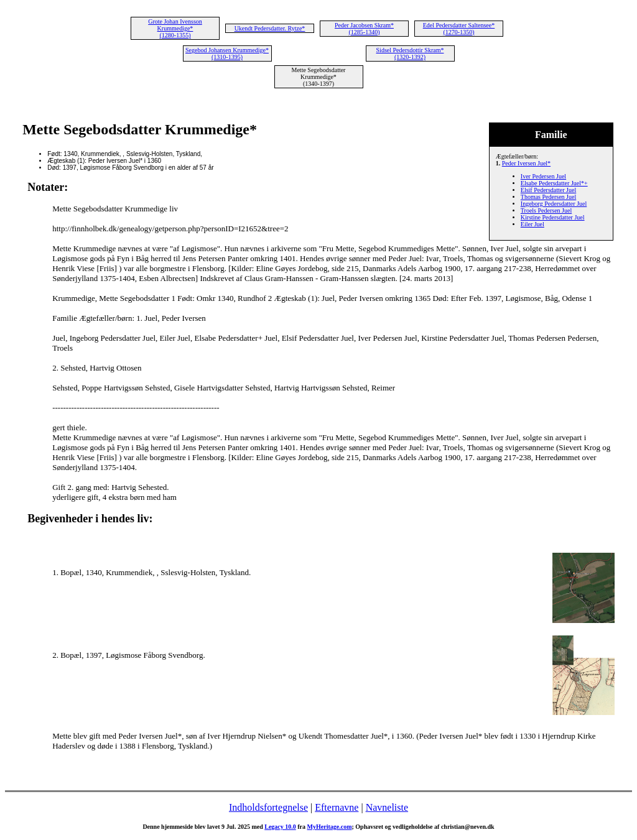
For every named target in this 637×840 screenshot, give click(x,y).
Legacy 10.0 (280, 827)
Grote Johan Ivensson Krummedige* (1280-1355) (175, 28)
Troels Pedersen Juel (546, 210)
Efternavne (337, 807)
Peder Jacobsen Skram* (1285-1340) (364, 29)
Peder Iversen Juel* (526, 163)
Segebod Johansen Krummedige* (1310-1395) (227, 53)
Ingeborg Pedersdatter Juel (554, 204)
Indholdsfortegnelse (268, 807)
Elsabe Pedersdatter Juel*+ (554, 183)
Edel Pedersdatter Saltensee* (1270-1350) (459, 29)
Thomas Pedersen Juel (548, 197)
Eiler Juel (532, 224)
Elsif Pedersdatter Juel (548, 190)
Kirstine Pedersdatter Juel (553, 217)
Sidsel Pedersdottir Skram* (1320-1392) (410, 53)
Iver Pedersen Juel (543, 176)
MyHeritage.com (330, 827)
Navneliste (387, 807)
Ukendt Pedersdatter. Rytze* (270, 28)
